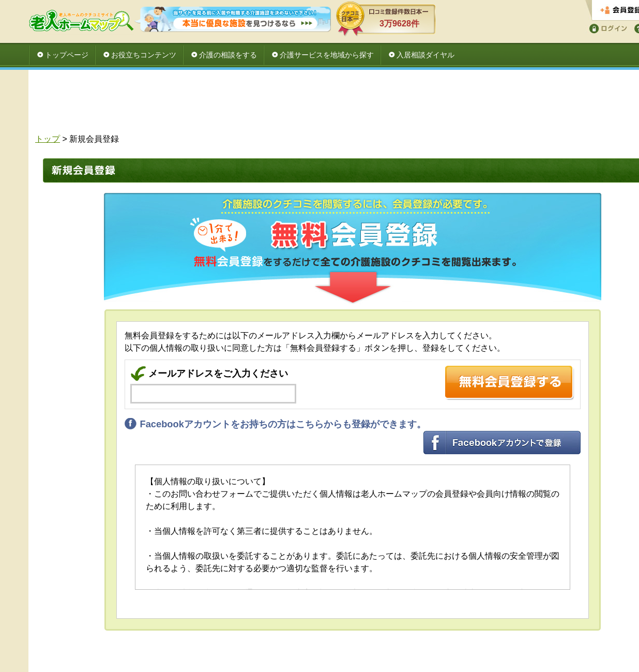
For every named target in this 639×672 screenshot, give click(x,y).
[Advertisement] (349, 104)
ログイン (606, 28)
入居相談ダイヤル (425, 55)
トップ (48, 139)
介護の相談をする (228, 55)
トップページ (67, 55)
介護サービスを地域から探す (327, 55)
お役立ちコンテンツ (144, 55)
